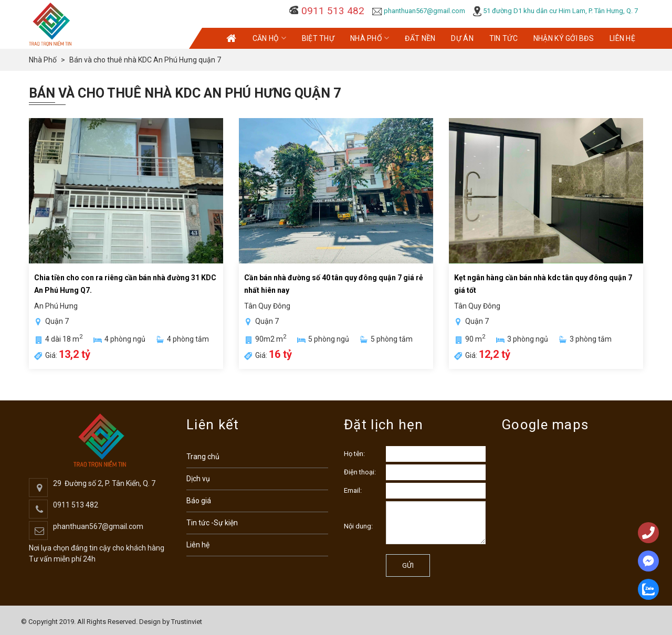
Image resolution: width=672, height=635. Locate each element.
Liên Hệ (622, 38)
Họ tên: (354, 454)
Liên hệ (198, 545)
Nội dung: (358, 526)
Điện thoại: (360, 472)
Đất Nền (420, 38)
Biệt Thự (318, 38)
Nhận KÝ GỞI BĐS (564, 38)
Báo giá (199, 501)
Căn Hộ (269, 38)
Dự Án (462, 38)
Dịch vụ (198, 479)
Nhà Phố (370, 38)
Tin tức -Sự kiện (212, 523)
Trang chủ (203, 457)
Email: (353, 490)
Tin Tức (503, 38)
